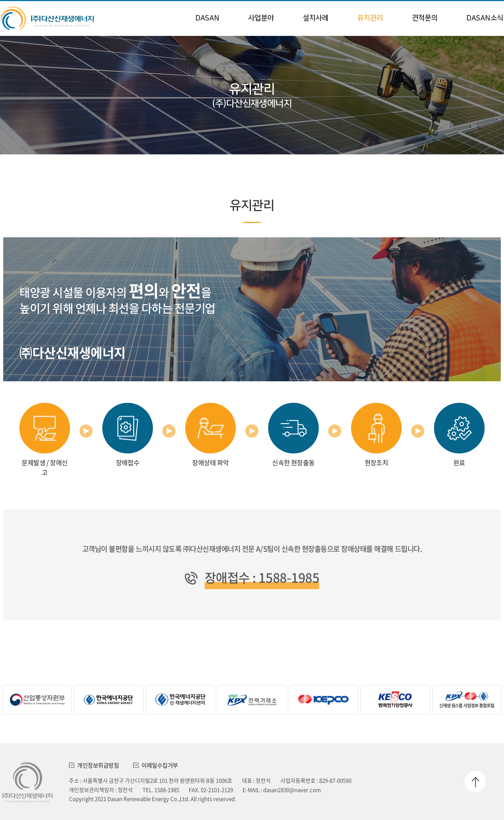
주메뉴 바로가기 (0, 0)
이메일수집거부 (156, 765)
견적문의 (425, 18)
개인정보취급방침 (94, 765)
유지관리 (370, 18)
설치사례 (316, 18)
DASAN (207, 18)
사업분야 (261, 18)
